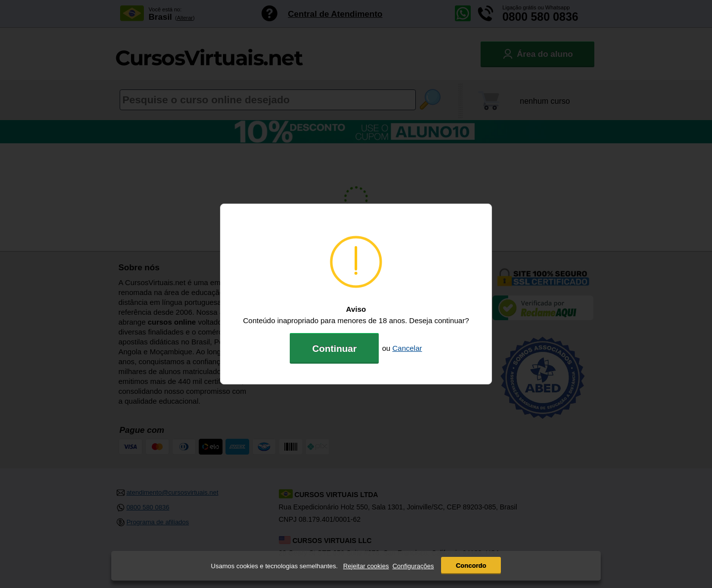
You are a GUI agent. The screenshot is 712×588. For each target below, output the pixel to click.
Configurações (413, 566)
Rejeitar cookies (366, 566)
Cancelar (407, 348)
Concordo (471, 566)
